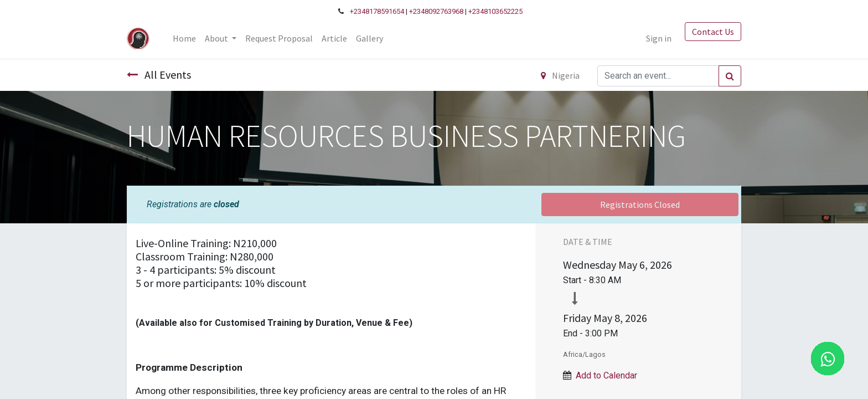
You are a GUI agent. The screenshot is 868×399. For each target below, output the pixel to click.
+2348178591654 (377, 11)
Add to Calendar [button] (606, 375)
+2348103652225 (495, 11)
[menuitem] (184, 38)
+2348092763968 (436, 11)
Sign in (659, 38)
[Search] (730, 76)
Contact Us (713, 32)
